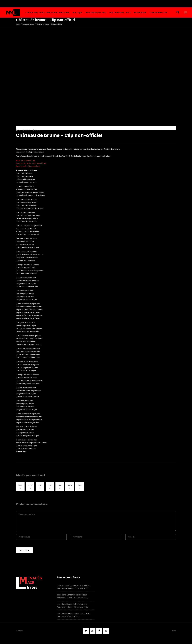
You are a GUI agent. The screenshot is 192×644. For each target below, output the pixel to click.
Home (18, 24)
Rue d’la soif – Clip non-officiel (28, 166)
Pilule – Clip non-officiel (25, 160)
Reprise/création (28, 24)
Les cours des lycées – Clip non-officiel (31, 163)
